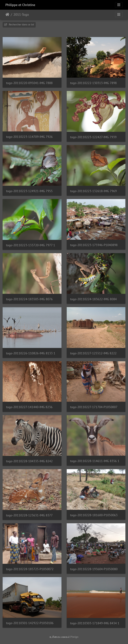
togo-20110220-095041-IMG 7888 (29, 83)
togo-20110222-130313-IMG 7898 (93, 83)
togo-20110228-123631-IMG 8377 (29, 515)
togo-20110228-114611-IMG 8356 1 (95, 461)
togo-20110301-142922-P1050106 (30, 623)
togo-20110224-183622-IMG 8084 (93, 299)
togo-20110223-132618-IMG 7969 (93, 191)
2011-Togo (21, 15)
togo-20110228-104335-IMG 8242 (29, 461)
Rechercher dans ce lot (19, 24)
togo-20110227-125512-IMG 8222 (93, 353)
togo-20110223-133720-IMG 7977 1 (31, 245)
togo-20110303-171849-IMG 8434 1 (95, 623)
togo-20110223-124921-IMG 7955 (29, 191)
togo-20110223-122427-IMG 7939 (93, 137)
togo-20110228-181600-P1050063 (94, 515)
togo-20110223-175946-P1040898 (94, 245)
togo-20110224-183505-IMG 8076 (29, 299)
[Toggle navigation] (119, 5)
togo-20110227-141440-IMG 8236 (29, 407)
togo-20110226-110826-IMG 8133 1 (31, 353)
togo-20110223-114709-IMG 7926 (29, 137)
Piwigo (74, 637)
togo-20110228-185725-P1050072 (30, 569)
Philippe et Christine (20, 5)
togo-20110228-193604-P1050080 (94, 569)
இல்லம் (7, 15)
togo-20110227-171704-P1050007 (94, 407)
